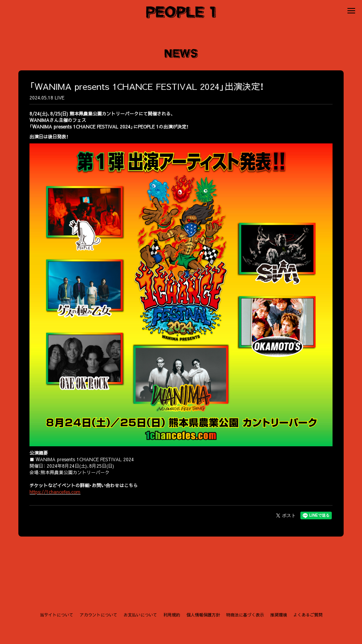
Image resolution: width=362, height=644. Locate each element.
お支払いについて (140, 615)
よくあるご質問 (308, 615)
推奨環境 (279, 615)
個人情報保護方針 (203, 615)
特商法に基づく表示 (245, 615)
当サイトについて (57, 615)
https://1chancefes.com (56, 491)
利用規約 (172, 615)
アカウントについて (99, 615)
